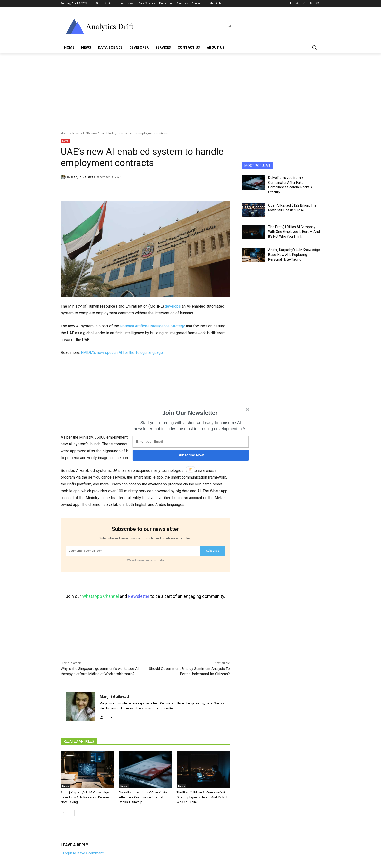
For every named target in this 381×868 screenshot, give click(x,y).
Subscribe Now (191, 455)
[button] (190, 413)
